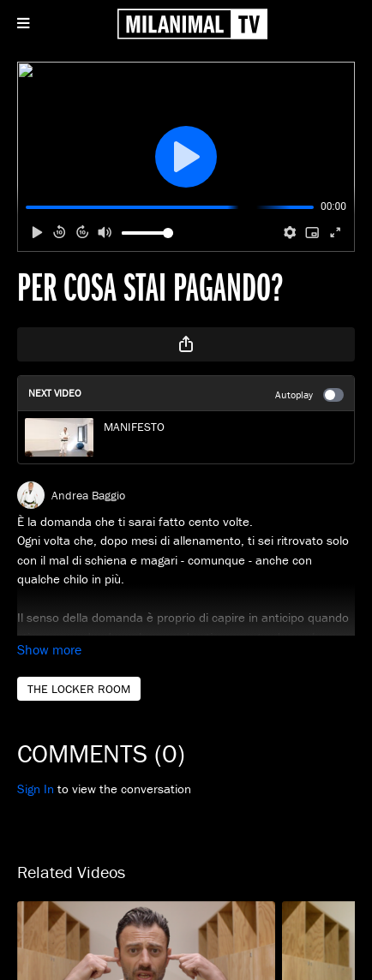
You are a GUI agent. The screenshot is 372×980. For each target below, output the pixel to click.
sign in (36, 789)
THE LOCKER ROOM (79, 689)
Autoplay (309, 395)
